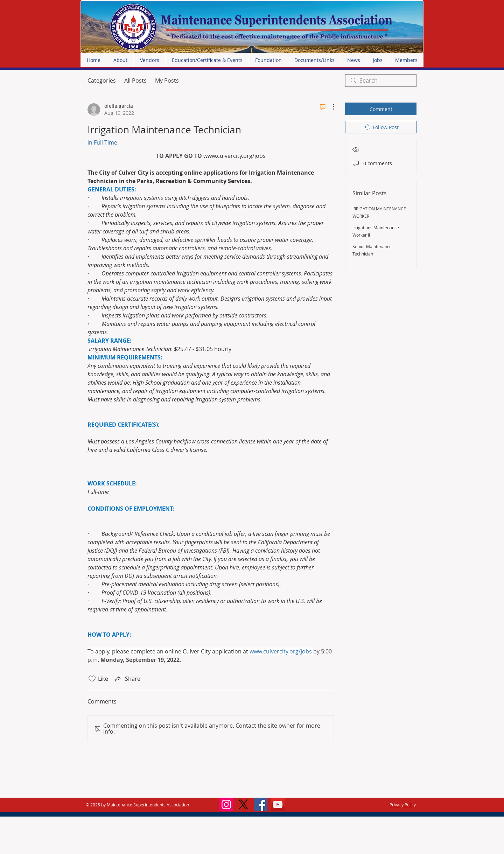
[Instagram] (226, 804)
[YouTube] (278, 804)
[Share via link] (127, 679)
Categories (102, 80)
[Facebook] (261, 804)
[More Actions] (330, 107)
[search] (381, 80)
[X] (243, 804)
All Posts (135, 80)
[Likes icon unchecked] (92, 679)
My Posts (167, 80)
